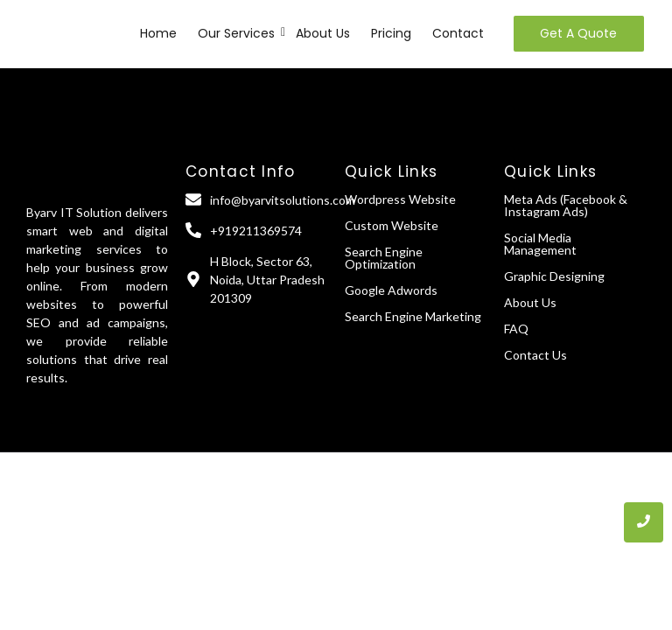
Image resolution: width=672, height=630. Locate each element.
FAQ (516, 329)
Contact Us (535, 355)
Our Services (237, 33)
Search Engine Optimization (384, 258)
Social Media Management (540, 244)
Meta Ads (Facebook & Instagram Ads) (566, 205)
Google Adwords (391, 290)
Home (158, 33)
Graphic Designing (554, 276)
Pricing (391, 33)
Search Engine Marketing (413, 316)
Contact (458, 33)
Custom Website (392, 225)
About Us (323, 33)
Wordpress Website (400, 199)
